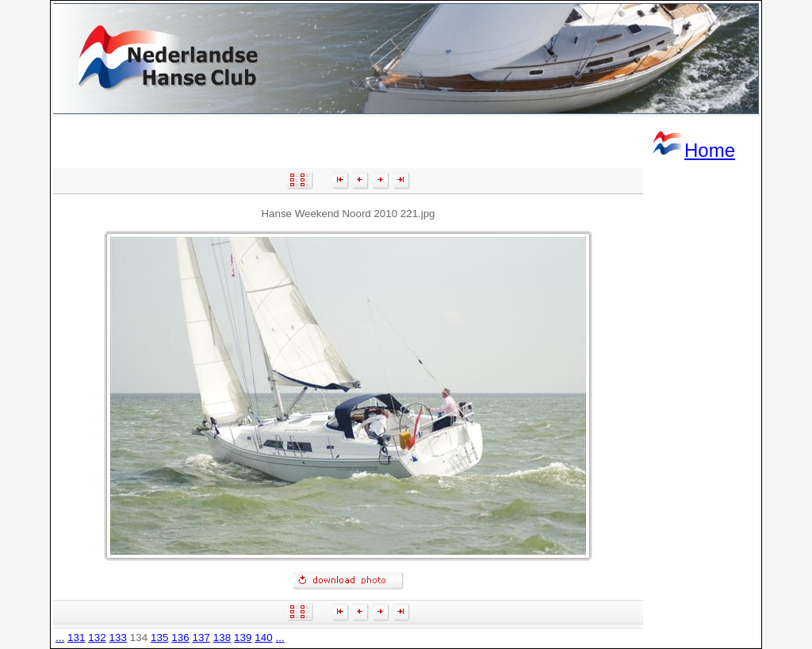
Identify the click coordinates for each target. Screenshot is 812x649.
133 (118, 638)
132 (97, 638)
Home (693, 150)
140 (263, 638)
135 (159, 638)
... (60, 638)
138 (222, 638)
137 (201, 638)
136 (180, 638)
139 (243, 638)
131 (76, 638)
